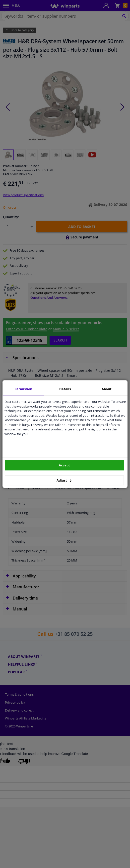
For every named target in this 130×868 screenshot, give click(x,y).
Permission (23, 389)
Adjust (64, 480)
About (107, 389)
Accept (64, 465)
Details (65, 389)
